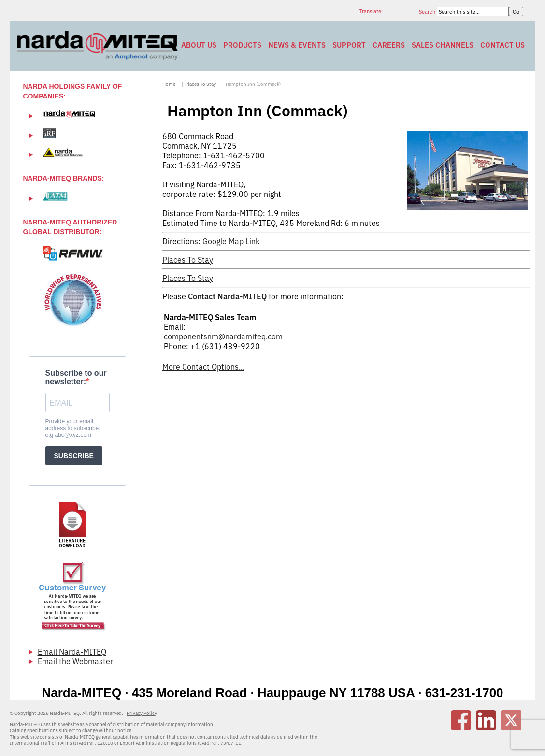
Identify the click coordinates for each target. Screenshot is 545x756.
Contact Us (502, 45)
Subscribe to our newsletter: (76, 377)
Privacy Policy (142, 713)
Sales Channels (443, 45)
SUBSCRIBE (74, 456)
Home (169, 84)
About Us (199, 45)
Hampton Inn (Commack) (253, 84)
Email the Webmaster (75, 661)
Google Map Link (231, 241)
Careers (389, 45)
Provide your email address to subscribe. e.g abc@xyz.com (73, 428)
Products (242, 45)
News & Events (297, 45)
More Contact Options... (203, 367)
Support (349, 45)
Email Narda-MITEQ (72, 652)
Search (428, 12)
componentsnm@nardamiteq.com (223, 336)
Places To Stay (201, 84)
